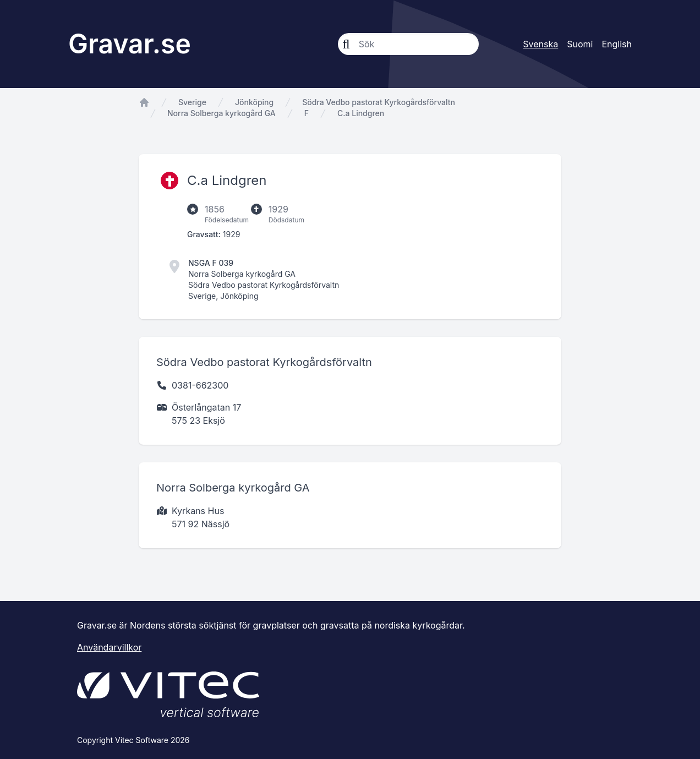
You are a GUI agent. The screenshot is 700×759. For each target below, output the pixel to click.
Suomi (580, 44)
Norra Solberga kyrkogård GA (222, 113)
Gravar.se (130, 44)
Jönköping (254, 102)
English (617, 44)
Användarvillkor (109, 647)
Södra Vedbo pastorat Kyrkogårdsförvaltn (379, 102)
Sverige (192, 102)
